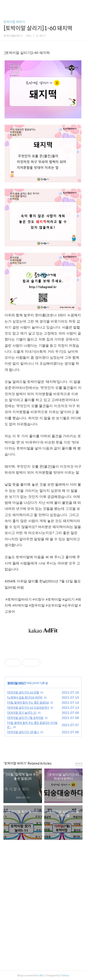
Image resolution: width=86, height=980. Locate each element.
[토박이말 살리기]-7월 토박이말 (25, 718)
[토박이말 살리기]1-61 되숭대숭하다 (28, 708)
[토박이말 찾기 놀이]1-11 (22, 713)
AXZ (42, 975)
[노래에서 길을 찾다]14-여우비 (25, 697)
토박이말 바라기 (14, 22)
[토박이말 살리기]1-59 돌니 (23, 732)
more (79, 763)
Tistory (65, 975)
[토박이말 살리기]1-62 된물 (23, 692)
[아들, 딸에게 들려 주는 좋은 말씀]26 (28, 703)
